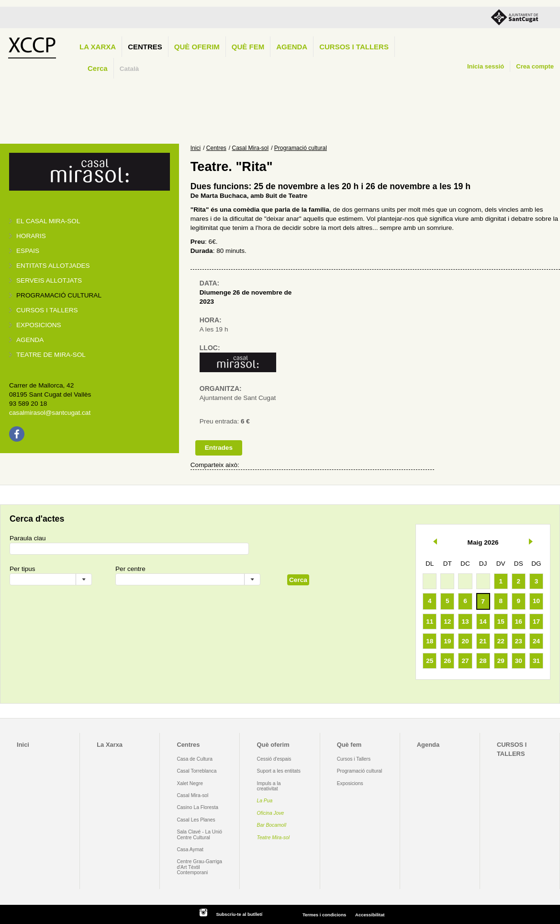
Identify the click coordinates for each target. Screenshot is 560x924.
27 (465, 661)
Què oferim (197, 47)
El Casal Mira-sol (48, 221)
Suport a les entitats (279, 771)
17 (536, 622)
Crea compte (535, 66)
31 (536, 661)
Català (129, 69)
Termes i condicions (324, 915)
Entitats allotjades (53, 266)
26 (447, 661)
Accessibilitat (370, 915)
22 (501, 641)
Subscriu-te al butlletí (239, 914)
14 (483, 622)
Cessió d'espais (274, 759)
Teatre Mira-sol (274, 838)
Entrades (219, 448)
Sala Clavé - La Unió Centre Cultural (199, 834)
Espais (28, 251)
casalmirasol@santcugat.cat (50, 413)
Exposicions (39, 325)
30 (519, 661)
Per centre (130, 569)
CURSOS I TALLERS (354, 47)
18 (430, 641)
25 (430, 661)
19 (447, 641)
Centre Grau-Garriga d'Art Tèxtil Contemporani (199, 867)
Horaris (31, 236)
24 (536, 641)
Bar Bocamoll (272, 825)
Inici (196, 148)
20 (465, 641)
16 (519, 622)
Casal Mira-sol (251, 148)
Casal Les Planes (196, 820)
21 (483, 641)
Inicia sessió (486, 66)
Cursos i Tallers (354, 759)
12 (447, 622)
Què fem (248, 47)
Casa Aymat (190, 850)
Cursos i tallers (47, 310)
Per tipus (22, 569)
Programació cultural (59, 295)
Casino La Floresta (197, 807)
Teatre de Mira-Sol (51, 355)
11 (430, 622)
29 (501, 661)
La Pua (265, 801)
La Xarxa (98, 47)
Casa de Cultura (195, 759)
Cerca (98, 68)
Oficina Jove (271, 813)
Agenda (292, 47)
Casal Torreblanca (196, 771)
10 (536, 601)
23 (519, 641)
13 (465, 622)
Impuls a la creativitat (269, 786)
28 (483, 661)
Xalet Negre (190, 783)
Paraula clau (28, 538)
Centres (145, 47)
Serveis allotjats (49, 280)
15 (501, 622)
